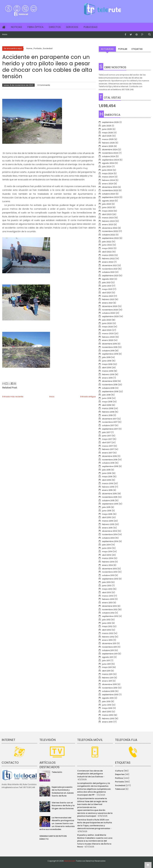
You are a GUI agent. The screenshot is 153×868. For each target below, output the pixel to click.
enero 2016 (107, 490)
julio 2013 (106, 582)
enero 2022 (108, 262)
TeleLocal (120, 789)
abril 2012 (107, 630)
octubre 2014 (108, 538)
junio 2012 (107, 623)
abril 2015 (107, 517)
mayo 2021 (107, 289)
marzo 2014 (108, 558)
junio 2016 (107, 473)
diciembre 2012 (109, 606)
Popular (123, 49)
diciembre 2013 (109, 569)
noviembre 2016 (110, 460)
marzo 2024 (108, 177)
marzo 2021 (108, 296)
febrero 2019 (108, 374)
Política (119, 778)
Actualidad (107, 49)
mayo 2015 (107, 514)
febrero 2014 (108, 562)
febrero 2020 (108, 337)
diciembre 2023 (110, 187)
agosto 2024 (108, 163)
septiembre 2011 (110, 654)
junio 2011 (106, 664)
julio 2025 (107, 126)
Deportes (120, 774)
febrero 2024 (108, 180)
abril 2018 (107, 405)
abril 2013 (107, 592)
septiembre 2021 (110, 276)
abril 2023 (107, 214)
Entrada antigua (88, 397)
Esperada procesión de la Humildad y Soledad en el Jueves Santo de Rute (63, 791)
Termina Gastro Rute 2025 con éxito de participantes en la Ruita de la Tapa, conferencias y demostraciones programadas (95, 824)
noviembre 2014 (110, 534)
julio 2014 (106, 545)
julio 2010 (106, 701)
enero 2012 (107, 640)
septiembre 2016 (110, 466)
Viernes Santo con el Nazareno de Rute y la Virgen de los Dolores (63, 806)
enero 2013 (107, 603)
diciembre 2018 (109, 381)
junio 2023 (107, 207)
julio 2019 (106, 357)
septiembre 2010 (110, 695)
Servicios (72, 27)
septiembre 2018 (110, 391)
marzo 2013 (108, 596)
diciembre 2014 (110, 531)
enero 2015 (107, 528)
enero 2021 (107, 303)
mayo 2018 (107, 402)
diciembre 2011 (109, 643)
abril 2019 (107, 368)
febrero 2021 (108, 299)
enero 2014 (107, 565)
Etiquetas (137, 49)
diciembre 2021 (109, 265)
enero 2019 (107, 378)
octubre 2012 (108, 613)
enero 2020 (108, 340)
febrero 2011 (108, 678)
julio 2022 (107, 242)
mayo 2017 (107, 439)
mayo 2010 (107, 708)
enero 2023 (108, 225)
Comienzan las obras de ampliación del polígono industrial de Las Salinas (90, 774)
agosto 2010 (108, 698)
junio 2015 (107, 511)
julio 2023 (107, 204)
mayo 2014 (107, 552)
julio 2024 (107, 167)
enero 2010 (107, 722)
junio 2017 (107, 436)
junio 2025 (107, 129)
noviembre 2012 (110, 609)
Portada (119, 782)
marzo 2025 (108, 139)
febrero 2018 (108, 412)
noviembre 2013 (110, 572)
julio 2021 (106, 282)
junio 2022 (107, 245)
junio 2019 (107, 361)
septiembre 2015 (110, 504)
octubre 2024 (109, 156)
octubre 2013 (108, 575)
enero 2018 (107, 415)
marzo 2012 (108, 633)
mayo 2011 (107, 667)
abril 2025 (107, 136)
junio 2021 (107, 286)
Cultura (119, 771)
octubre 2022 (109, 235)
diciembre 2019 (109, 344)
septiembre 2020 (110, 316)
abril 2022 (107, 252)
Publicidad (90, 27)
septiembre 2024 (110, 160)
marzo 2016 (108, 483)
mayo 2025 (108, 133)
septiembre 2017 (110, 429)
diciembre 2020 (110, 306)
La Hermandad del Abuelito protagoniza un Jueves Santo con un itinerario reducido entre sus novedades (57, 823)
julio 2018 (106, 395)
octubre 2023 (109, 194)
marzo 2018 (108, 408)
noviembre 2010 (110, 688)
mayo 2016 (107, 477)
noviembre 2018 (110, 385)
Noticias (16, 27)
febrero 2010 (108, 718)
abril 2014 (107, 555)
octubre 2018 (108, 388)
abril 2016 (107, 480)
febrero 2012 (108, 637)
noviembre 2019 (110, 347)
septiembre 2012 (110, 616)
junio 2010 (107, 705)
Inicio (5, 34)
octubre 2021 (108, 272)
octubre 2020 (109, 313)
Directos (55, 27)
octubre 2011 (108, 650)
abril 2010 (107, 712)
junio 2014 (107, 548)
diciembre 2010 (109, 684)
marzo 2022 (108, 255)
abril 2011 (106, 671)
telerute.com (70, 861)
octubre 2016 (108, 463)
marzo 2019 (108, 371)
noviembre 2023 (110, 190)
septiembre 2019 (110, 354)
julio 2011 (106, 661)
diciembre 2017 (109, 419)
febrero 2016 (108, 487)
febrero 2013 (108, 599)
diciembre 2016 (109, 456)
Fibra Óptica (35, 27)
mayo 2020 (108, 327)
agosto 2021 (108, 279)
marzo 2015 (108, 521)
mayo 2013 (107, 589)
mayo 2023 (108, 211)
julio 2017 (106, 432)
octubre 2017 (108, 425)
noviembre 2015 (110, 497)
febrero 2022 (108, 259)
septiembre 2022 (110, 238)
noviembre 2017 (110, 422)
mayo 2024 (108, 173)
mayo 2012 (107, 626)
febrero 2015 (108, 524)
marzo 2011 (107, 674)
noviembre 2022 (110, 231)
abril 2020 (107, 330)
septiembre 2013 (110, 579)
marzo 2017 (108, 446)
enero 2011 (107, 681)
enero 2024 (108, 184)
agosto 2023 (108, 201)
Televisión (57, 772)
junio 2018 (107, 398)
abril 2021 (107, 293)
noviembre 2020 (110, 310)
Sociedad (120, 785)
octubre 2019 (108, 351)
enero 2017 (107, 453)
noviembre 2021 (110, 269)
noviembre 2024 (110, 153)
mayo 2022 (108, 248)
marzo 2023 (108, 218)
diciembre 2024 (110, 150)
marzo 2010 (108, 715)
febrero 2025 (108, 143)
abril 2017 (106, 443)
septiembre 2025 (110, 122)
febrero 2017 (108, 449)
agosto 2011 (108, 657)
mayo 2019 (107, 364)
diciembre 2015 (109, 494)
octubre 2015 (108, 500)
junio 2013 (107, 586)
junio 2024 (107, 170)
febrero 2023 (108, 221)
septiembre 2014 (110, 541)
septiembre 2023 (110, 197)
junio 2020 (107, 323)
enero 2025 (108, 146)
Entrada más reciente (13, 397)
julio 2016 (106, 470)
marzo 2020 (108, 334)
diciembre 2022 (110, 228)
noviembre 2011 (109, 647)
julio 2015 (106, 507)
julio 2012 (106, 620)
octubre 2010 (108, 691)
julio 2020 (107, 320)
